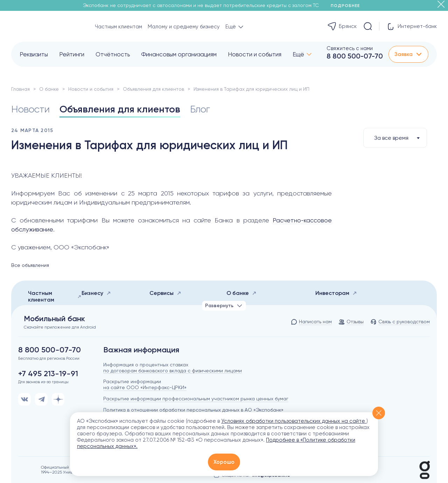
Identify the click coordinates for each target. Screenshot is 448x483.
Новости (30, 109)
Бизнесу (96, 293)
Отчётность (113, 54)
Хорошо (224, 462)
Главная (20, 89)
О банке (49, 89)
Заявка (408, 54)
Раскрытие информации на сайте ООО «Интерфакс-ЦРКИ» (145, 384)
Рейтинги (72, 54)
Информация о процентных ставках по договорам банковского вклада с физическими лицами (173, 368)
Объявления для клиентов (153, 89)
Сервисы (165, 293)
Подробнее (348, 6)
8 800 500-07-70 (355, 56)
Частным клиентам (118, 27)
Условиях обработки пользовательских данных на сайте (294, 421)
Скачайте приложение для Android (60, 327)
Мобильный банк (54, 319)
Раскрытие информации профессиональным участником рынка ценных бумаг (196, 399)
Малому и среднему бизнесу (184, 27)
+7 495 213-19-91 (48, 374)
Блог (200, 109)
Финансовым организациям (179, 54)
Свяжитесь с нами (350, 48)
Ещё (298, 54)
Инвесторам (336, 293)
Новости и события (255, 54)
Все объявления (30, 265)
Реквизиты (34, 54)
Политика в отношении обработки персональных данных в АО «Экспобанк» (193, 410)
